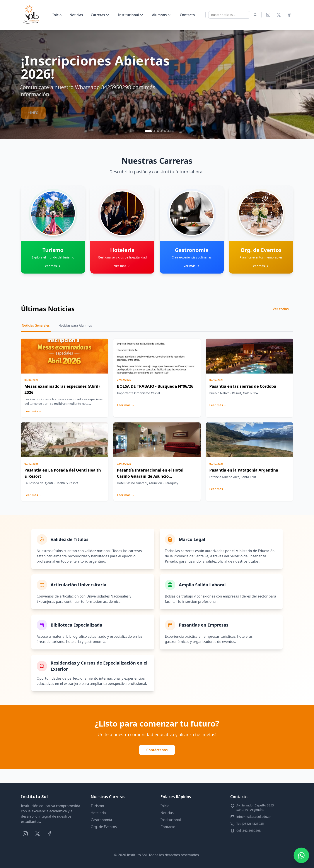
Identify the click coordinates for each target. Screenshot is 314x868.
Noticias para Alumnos (75, 325)
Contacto (187, 15)
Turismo (97, 806)
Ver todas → (283, 309)
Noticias (76, 15)
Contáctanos (157, 750)
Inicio (57, 15)
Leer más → (33, 411)
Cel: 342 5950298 (248, 831)
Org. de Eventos (104, 827)
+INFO (33, 109)
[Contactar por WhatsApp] (301, 855)
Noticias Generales (36, 325)
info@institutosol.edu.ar (254, 817)
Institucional (171, 820)
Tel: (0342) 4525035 (250, 824)
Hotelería (98, 813)
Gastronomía (101, 820)
